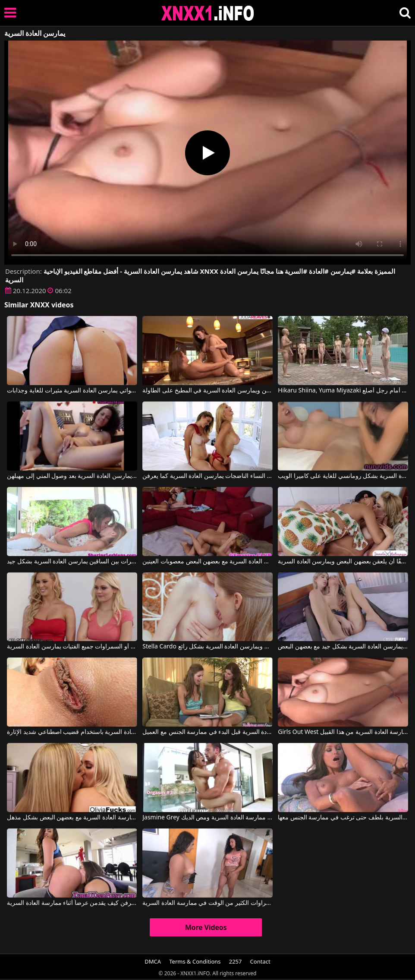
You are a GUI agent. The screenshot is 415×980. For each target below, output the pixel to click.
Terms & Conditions (195, 961)
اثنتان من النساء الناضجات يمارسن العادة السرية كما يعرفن (207, 476)
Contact (260, 961)
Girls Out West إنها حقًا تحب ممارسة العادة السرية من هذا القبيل (343, 732)
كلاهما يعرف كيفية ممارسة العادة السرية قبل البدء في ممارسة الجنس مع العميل (207, 732)
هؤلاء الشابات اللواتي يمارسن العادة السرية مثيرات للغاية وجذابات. (72, 391)
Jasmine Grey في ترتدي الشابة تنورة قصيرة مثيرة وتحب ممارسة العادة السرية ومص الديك (207, 818)
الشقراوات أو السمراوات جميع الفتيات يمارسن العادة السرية (72, 647)
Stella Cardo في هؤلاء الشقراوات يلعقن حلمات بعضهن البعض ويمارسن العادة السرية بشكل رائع (207, 647)
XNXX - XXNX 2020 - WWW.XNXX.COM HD (208, 13)
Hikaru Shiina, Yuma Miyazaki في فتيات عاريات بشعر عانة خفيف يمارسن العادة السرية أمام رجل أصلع (343, 391)
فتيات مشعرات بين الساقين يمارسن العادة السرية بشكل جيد (72, 562)
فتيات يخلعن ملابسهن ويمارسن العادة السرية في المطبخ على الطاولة (207, 391)
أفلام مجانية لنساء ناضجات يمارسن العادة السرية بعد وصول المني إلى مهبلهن (72, 476)
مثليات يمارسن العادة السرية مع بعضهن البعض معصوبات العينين (207, 562)
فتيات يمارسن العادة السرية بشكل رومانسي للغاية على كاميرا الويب (343, 476)
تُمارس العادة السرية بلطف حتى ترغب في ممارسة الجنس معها (343, 818)
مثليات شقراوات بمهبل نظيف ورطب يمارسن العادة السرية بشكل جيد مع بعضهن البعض (343, 647)
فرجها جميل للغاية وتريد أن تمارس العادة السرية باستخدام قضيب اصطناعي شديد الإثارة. (72, 732)
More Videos (206, 927)
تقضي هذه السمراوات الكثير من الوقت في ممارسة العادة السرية (207, 903)
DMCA (153, 961)
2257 (236, 961)
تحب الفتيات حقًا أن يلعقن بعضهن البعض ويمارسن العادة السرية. (343, 562)
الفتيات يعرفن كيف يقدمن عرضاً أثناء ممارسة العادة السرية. (72, 903)
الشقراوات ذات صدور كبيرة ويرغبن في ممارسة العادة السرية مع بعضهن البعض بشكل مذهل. (72, 818)
